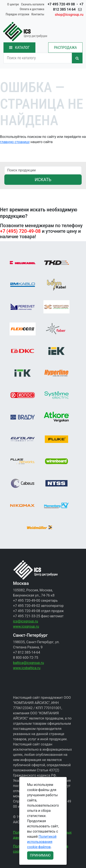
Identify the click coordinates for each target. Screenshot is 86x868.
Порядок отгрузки (17, 14)
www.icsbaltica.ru (27, 668)
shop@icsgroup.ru (69, 15)
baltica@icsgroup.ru (28, 663)
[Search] (38, 58)
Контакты (38, 14)
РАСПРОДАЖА (65, 48)
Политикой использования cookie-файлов (42, 842)
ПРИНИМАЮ (40, 855)
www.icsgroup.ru (26, 626)
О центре (13, 4)
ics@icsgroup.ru (26, 621)
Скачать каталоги (33, 4)
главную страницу (15, 142)
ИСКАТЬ (43, 180)
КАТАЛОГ (19, 48)
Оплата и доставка (32, 9)
